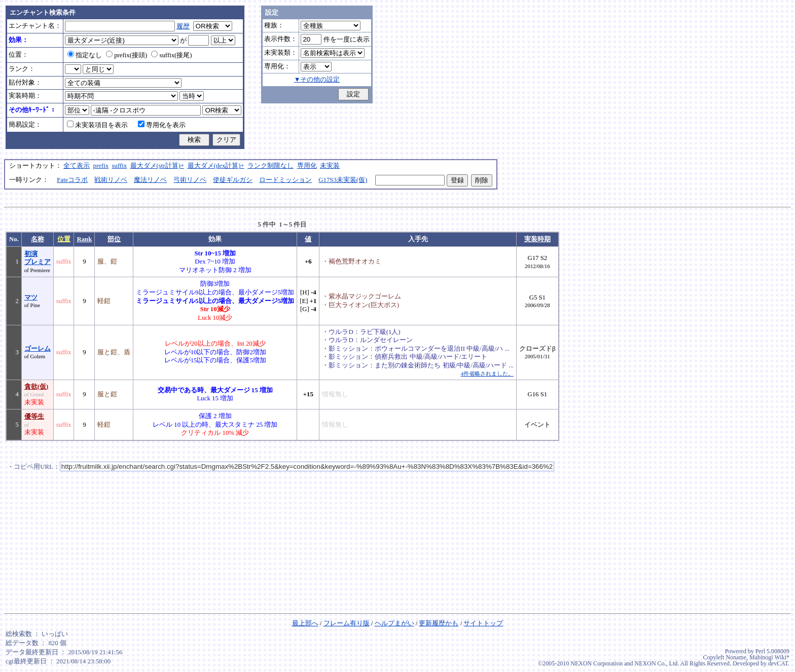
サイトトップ (483, 623)
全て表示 (77, 166)
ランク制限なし (270, 166)
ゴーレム (38, 349)
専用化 (307, 166)
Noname (736, 657)
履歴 (183, 26)
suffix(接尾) (171, 55)
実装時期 (537, 239)
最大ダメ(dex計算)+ (216, 166)
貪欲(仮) (37, 387)
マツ (31, 297)
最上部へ (305, 623)
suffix (120, 166)
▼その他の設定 (317, 80)
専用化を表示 (162, 125)
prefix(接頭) (127, 55)
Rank (84, 239)
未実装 (330, 166)
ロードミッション (285, 180)
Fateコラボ (72, 180)
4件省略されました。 (487, 374)
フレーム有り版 (347, 623)
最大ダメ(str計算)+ (157, 166)
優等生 (34, 417)
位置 (64, 239)
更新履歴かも (439, 623)
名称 (38, 239)
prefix (101, 166)
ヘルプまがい (394, 623)
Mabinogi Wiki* (769, 657)
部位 (114, 239)
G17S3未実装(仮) (343, 180)
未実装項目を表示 (97, 125)
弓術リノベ (190, 180)
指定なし (85, 55)
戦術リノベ (111, 180)
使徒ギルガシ (233, 180)
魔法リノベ (150, 180)
